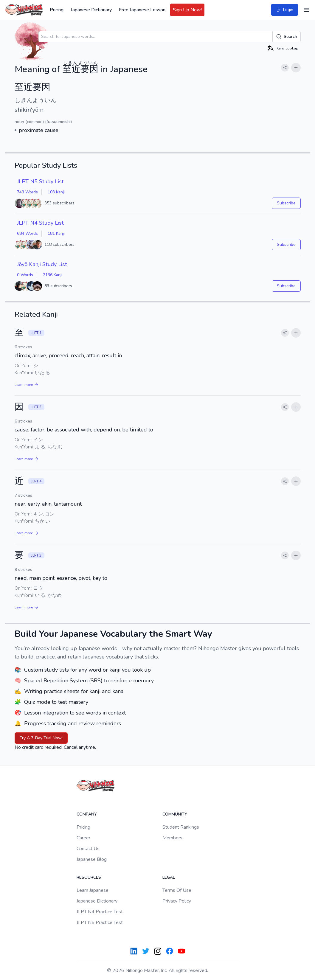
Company (87, 814)
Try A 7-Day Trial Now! (41, 738)
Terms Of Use (177, 890)
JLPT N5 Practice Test (100, 922)
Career (83, 838)
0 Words (25, 275)
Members (172, 838)
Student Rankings (181, 827)
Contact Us (88, 849)
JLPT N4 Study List (40, 223)
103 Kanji (56, 192)
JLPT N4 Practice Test (100, 912)
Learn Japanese (93, 890)
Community (175, 814)
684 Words (27, 233)
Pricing (57, 10)
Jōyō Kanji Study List (42, 264)
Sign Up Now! (187, 10)
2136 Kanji (53, 275)
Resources (89, 877)
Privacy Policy (177, 901)
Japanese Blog (92, 859)
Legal (169, 877)
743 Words (27, 192)
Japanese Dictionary (91, 10)
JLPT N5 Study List (40, 181)
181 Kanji (56, 233)
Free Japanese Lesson (142, 10)
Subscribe (286, 203)
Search (287, 37)
